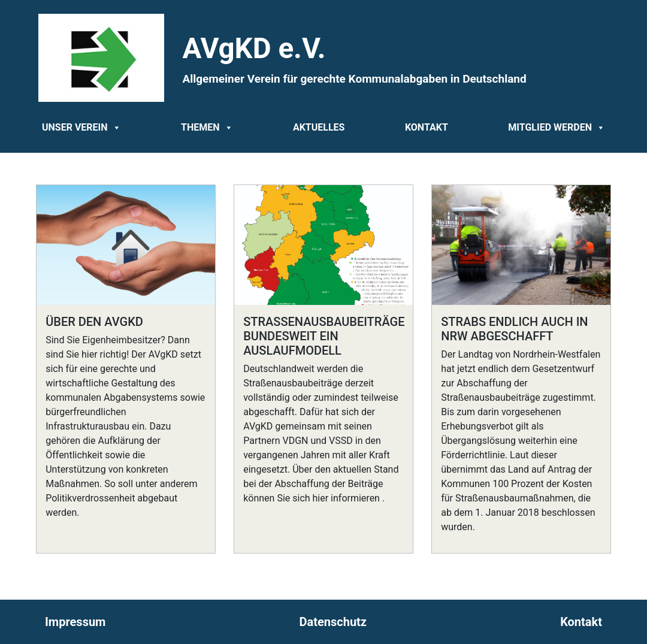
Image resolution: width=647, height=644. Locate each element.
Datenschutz (333, 622)
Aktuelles (319, 127)
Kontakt (427, 127)
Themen (207, 127)
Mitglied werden (557, 127)
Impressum (75, 622)
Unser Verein (81, 127)
